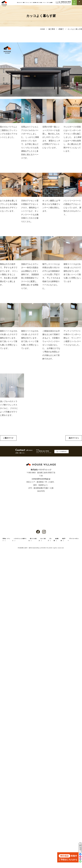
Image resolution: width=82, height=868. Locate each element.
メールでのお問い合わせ (62, 452)
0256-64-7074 (65, 2)
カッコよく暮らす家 (75, 29)
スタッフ (31, 3)
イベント (44, 3)
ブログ (48, 3)
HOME (43, 29)
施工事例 (35, 3)
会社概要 (51, 3)
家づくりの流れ (40, 3)
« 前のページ (8, 438)
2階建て (61, 29)
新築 (24, 3)
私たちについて (20, 3)
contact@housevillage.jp (41, 479)
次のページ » (74, 438)
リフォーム (27, 3)
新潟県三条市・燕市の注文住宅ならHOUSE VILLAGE (36, 548)
